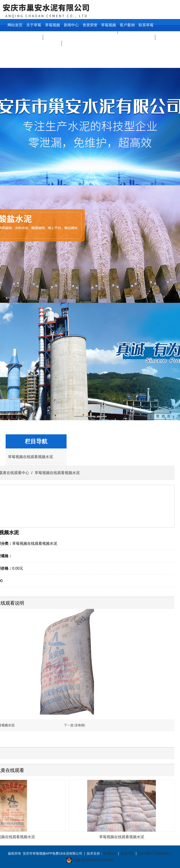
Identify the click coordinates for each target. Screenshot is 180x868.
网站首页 (15, 25)
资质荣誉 (90, 25)
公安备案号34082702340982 (92, 860)
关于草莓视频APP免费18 (34, 37)
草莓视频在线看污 (109, 31)
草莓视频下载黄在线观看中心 (52, 43)
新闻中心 (71, 25)
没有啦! (80, 725)
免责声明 (127, 853)
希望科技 (110, 853)
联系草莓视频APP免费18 (146, 37)
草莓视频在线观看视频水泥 (30, 457)
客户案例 (127, 25)
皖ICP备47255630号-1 (155, 853)
